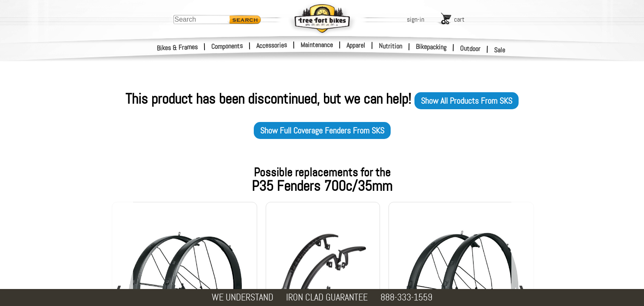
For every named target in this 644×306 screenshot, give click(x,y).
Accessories (272, 45)
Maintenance (317, 45)
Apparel (356, 45)
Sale (500, 50)
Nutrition (390, 46)
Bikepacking (431, 47)
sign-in (416, 19)
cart (459, 19)
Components (227, 46)
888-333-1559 (406, 297)
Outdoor (470, 48)
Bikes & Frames (177, 48)
